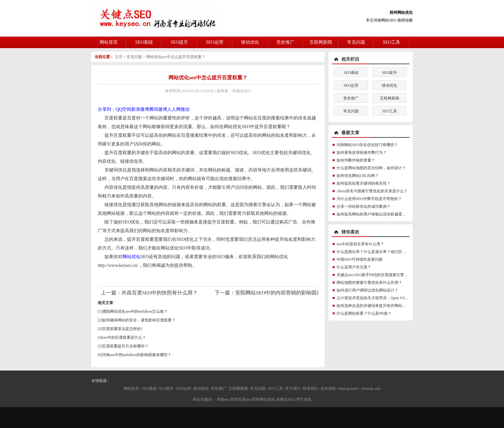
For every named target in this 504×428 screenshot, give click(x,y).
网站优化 (131, 257)
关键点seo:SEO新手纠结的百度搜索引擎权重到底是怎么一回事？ (392, 275)
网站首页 (109, 42)
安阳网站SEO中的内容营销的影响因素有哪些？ (289, 293)
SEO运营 (215, 42)
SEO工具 (392, 42)
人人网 (174, 109)
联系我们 (310, 389)
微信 (185, 109)
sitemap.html (348, 389)
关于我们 (293, 389)
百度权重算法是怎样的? (122, 329)
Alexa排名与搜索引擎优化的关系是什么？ (372, 191)
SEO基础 (144, 42)
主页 (119, 57)
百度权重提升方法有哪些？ (125, 346)
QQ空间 (123, 109)
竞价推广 (285, 42)
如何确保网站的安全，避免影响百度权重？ (139, 320)
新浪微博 (140, 109)
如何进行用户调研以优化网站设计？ (367, 290)
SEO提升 (179, 42)
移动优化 (250, 42)
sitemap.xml (371, 389)
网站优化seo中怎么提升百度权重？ (176, 57)
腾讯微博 (158, 109)
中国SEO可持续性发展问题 (360, 259)
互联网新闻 (321, 42)
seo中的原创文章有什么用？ (360, 244)
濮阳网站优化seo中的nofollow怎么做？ (135, 311)
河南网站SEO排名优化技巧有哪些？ (367, 145)
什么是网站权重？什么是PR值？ (364, 313)
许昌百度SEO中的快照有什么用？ (160, 293)
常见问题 (356, 42)
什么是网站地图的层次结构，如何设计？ (371, 168)
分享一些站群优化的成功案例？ (364, 206)
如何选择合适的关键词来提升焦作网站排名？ (375, 306)
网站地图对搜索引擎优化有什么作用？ (369, 283)
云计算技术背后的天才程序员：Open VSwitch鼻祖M (380, 298)
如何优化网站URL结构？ (358, 176)
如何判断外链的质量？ (356, 160)
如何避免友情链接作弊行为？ (362, 153)
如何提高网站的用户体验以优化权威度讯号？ (375, 214)
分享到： (107, 109)
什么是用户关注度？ (354, 267)
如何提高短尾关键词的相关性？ (364, 183)
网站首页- (132, 389)
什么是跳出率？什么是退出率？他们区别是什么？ (379, 252)
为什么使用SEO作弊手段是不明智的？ (369, 199)
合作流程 (328, 389)
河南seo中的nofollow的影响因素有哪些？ (137, 355)
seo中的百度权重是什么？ (124, 337)
